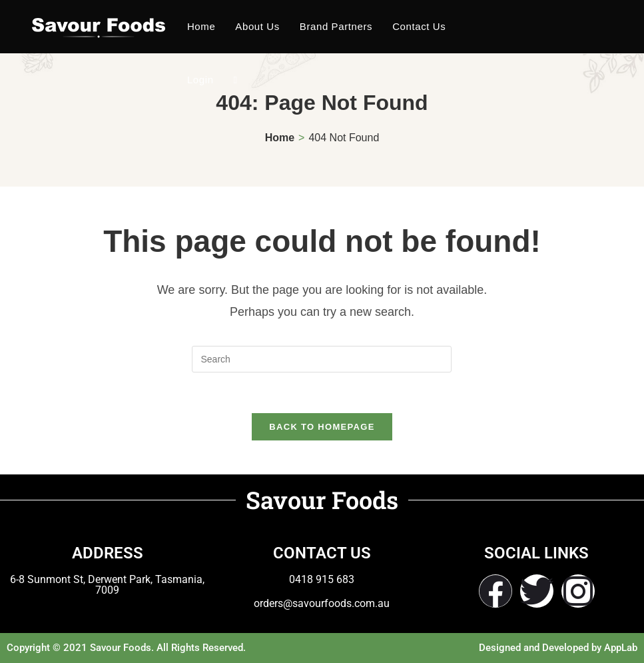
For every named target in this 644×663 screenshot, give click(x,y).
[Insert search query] (322, 359)
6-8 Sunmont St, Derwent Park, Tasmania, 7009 (107, 585)
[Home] (280, 138)
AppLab (621, 648)
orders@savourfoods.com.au (322, 603)
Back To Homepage (322, 427)
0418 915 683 (322, 579)
